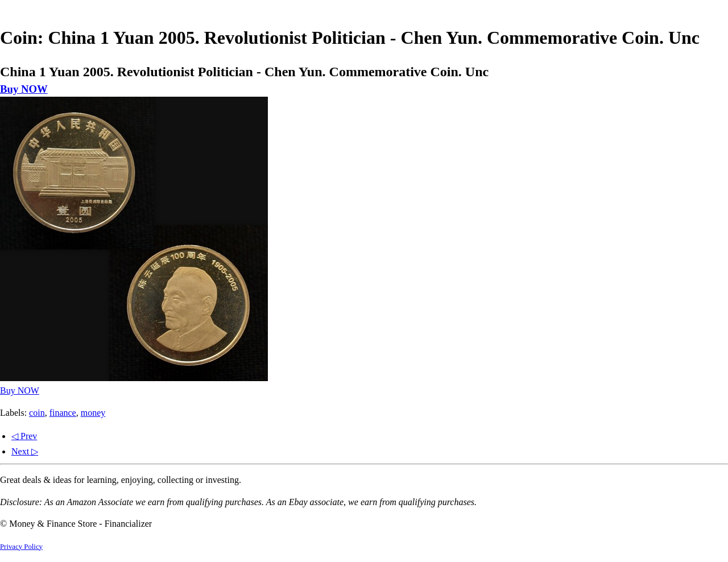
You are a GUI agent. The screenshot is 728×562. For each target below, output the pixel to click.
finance (63, 413)
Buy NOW (24, 89)
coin (37, 413)
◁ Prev (24, 436)
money (93, 413)
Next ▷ (25, 451)
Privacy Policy (21, 547)
